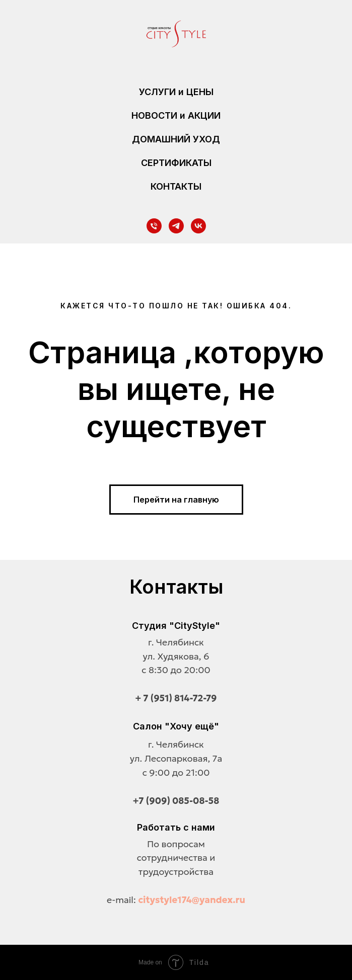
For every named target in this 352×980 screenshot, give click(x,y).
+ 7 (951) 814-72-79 (176, 698)
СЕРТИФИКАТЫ (176, 163)
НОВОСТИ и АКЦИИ (176, 115)
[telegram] (176, 226)
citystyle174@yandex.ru (192, 900)
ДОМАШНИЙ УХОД (176, 139)
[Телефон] (154, 226)
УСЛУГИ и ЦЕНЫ (176, 92)
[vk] (198, 226)
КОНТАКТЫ (176, 186)
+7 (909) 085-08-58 (176, 801)
